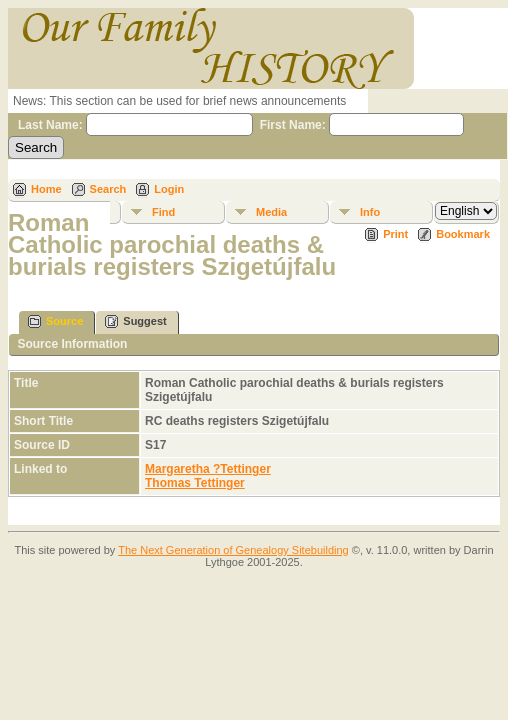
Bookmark (463, 234)
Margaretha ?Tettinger (208, 469)
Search (108, 189)
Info (370, 212)
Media (271, 212)
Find (163, 212)
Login (169, 189)
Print (395, 234)
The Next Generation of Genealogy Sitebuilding (233, 550)
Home (46, 189)
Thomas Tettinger (195, 483)
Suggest (135, 321)
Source (55, 321)
